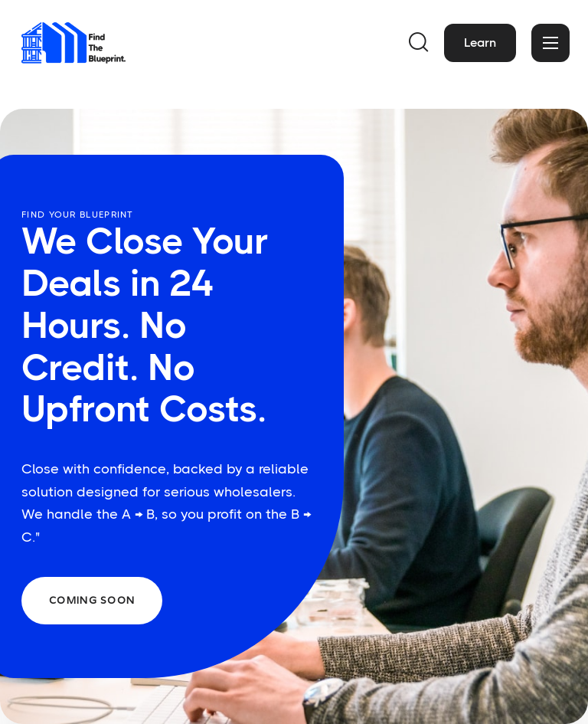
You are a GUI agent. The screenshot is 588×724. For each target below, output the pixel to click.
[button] (419, 43)
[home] (78, 43)
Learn (480, 43)
